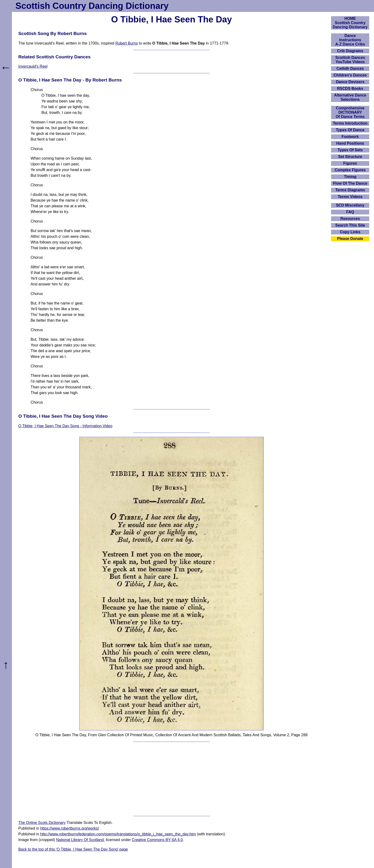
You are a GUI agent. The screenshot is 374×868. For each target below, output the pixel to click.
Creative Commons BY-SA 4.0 (157, 840)
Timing (350, 177)
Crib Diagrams (350, 51)
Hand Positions (350, 143)
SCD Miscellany (350, 205)
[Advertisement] (171, 779)
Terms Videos (350, 197)
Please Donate (350, 239)
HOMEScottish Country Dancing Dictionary (350, 23)
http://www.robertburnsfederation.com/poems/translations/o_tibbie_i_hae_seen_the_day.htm (118, 834)
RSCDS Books (350, 89)
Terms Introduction (350, 123)
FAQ (350, 212)
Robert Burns (127, 43)
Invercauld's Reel (33, 66)
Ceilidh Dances (350, 69)
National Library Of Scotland (80, 840)
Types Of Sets (350, 150)
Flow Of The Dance (350, 183)
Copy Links (350, 232)
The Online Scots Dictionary (42, 823)
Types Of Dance (350, 130)
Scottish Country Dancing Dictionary (92, 6)
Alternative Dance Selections (350, 97)
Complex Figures (350, 170)
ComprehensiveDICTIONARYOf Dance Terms (350, 112)
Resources (350, 219)
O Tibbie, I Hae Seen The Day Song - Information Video (65, 426)
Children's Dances (350, 75)
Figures (350, 163)
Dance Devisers (350, 82)
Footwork (350, 137)
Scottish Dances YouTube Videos (350, 60)
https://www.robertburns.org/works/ (69, 828)
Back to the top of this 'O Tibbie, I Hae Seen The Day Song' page (73, 849)
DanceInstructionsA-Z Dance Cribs (350, 40)
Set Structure (350, 157)
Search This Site (350, 225)
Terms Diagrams (350, 190)
